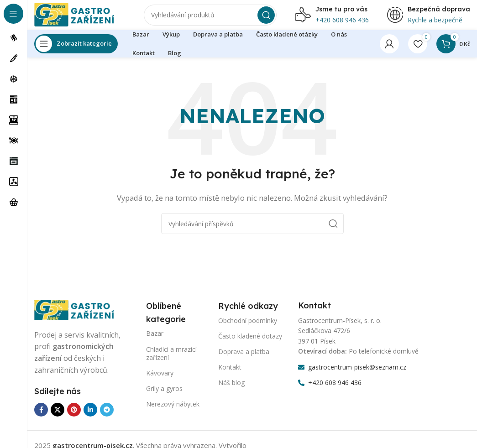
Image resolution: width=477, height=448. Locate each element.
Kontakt (230, 373)
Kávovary (160, 379)
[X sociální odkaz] (58, 416)
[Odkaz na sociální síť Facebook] (41, 416)
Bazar (155, 340)
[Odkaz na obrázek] (80, 316)
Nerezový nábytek (173, 411)
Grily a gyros (164, 395)
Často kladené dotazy (250, 342)
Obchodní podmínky (248, 327)
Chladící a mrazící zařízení (171, 360)
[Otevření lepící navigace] (76, 50)
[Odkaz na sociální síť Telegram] (107, 416)
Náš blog (231, 389)
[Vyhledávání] (210, 18)
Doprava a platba (244, 358)
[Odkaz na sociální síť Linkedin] (90, 416)
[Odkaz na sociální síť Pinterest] (74, 416)
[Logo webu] (80, 17)
